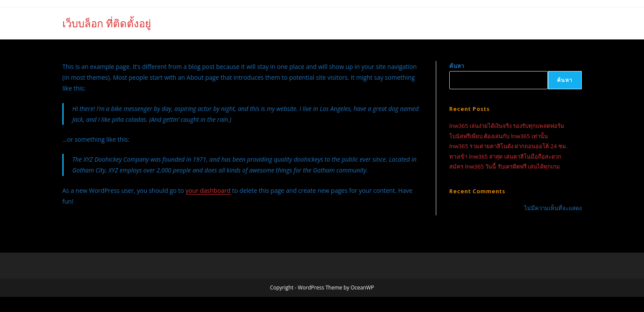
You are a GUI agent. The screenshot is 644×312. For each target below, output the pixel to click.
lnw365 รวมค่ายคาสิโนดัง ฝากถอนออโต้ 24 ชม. (508, 146)
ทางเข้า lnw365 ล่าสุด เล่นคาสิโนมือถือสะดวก (505, 156)
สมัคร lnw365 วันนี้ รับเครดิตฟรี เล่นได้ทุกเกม (505, 166)
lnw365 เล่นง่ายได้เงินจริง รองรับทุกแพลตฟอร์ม (507, 126)
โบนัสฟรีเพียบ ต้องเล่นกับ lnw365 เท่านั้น (499, 136)
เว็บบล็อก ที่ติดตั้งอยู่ (107, 23)
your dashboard (208, 190)
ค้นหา (457, 66)
